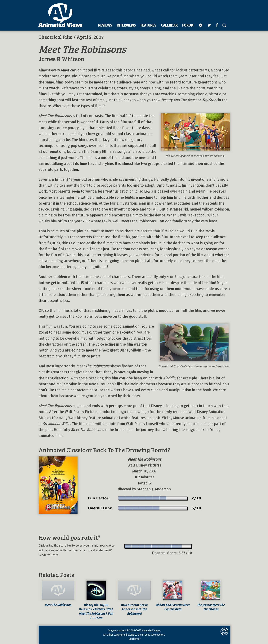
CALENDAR (169, 25)
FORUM (188, 25)
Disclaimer (134, 639)
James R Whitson (62, 59)
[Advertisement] (159, 11)
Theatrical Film (56, 37)
